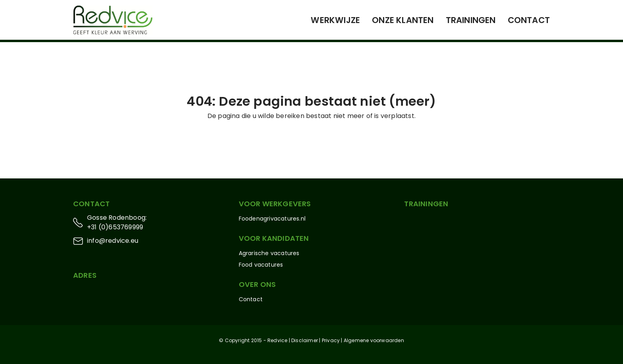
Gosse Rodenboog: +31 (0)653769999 (117, 222)
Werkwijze (335, 20)
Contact (529, 20)
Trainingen (471, 20)
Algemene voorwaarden (374, 340)
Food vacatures (261, 265)
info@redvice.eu (113, 241)
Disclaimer (305, 340)
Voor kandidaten (274, 238)
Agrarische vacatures (269, 253)
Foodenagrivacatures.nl (272, 219)
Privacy (331, 340)
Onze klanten (403, 20)
